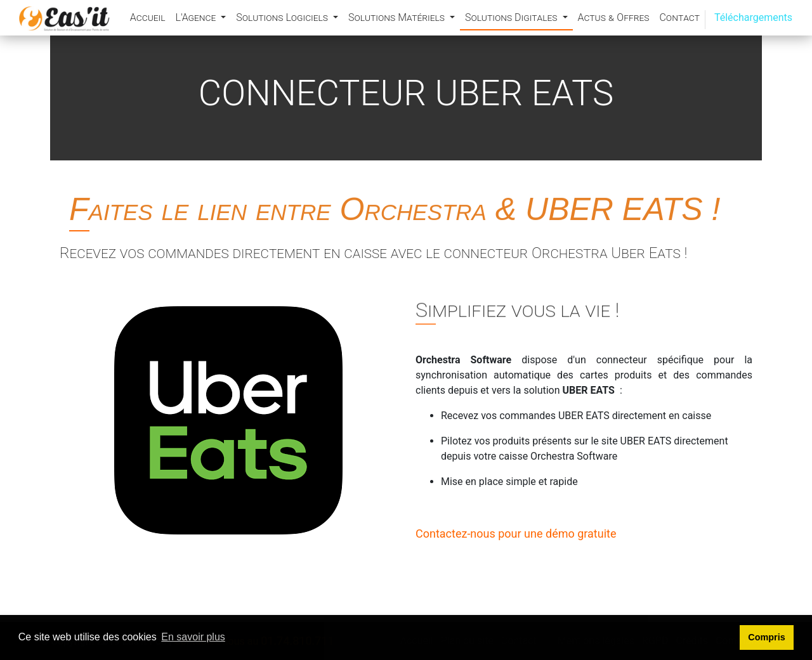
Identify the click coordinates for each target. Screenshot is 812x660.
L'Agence (197, 17)
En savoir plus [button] (193, 637)
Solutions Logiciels (283, 17)
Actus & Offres (614, 17)
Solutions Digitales (512, 17)
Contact (679, 17)
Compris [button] (766, 637)
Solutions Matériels (398, 17)
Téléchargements (753, 17)
